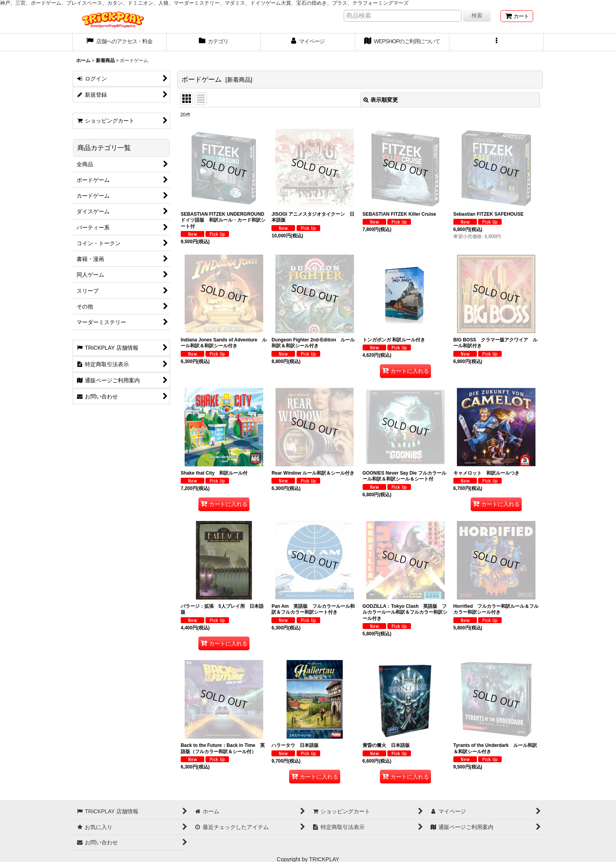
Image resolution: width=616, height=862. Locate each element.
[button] (497, 42)
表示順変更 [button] (381, 100)
